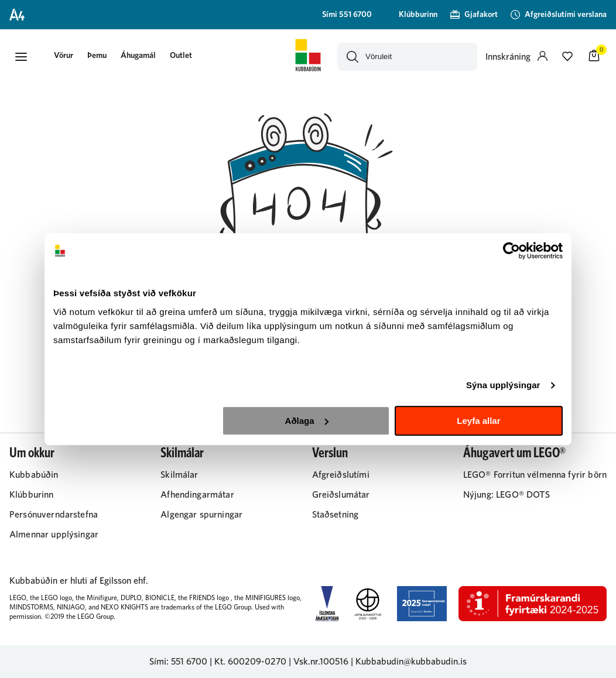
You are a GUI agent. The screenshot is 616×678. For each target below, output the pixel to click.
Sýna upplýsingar (503, 385)
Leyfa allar (478, 421)
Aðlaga (307, 421)
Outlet (181, 56)
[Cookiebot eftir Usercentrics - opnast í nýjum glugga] (511, 251)
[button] (21, 57)
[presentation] (64, 56)
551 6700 (189, 662)
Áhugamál (138, 56)
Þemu (97, 56)
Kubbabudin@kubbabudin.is (411, 662)
